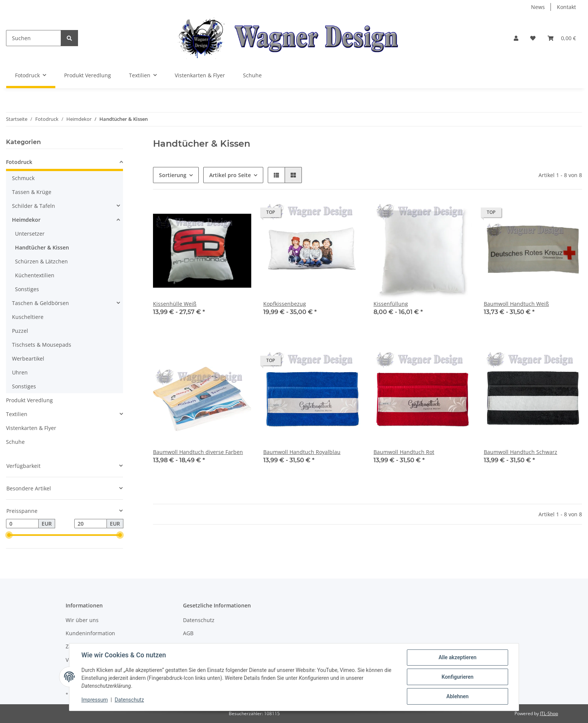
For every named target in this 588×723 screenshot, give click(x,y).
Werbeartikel (28, 358)
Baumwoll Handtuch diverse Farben (198, 452)
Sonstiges (27, 289)
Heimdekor (26, 220)
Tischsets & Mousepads (42, 345)
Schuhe (15, 442)
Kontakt (566, 7)
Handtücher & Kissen (42, 247)
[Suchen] (34, 38)
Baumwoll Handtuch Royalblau (302, 452)
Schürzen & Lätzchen (41, 261)
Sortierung (173, 175)
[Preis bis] (91, 524)
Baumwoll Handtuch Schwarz (520, 452)
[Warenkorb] (562, 38)
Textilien (17, 414)
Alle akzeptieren (457, 657)
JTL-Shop (549, 713)
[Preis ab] (22, 524)
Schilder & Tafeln (34, 206)
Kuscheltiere (28, 317)
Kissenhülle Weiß (175, 304)
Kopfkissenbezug (285, 304)
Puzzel (20, 331)
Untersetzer (30, 234)
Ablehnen (457, 696)
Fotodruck (19, 162)
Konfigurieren (457, 677)
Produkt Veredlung (29, 400)
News (538, 7)
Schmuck (23, 178)
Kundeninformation (90, 633)
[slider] (9, 535)
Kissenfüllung (391, 304)
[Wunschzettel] (533, 38)
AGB (188, 633)
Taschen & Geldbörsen (40, 303)
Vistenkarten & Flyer (31, 428)
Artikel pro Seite (230, 175)
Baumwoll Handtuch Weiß (516, 304)
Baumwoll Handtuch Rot (404, 452)
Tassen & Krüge (32, 192)
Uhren (20, 372)
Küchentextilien (35, 275)
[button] (516, 38)
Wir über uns (82, 620)
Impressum (94, 700)
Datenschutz (199, 620)
